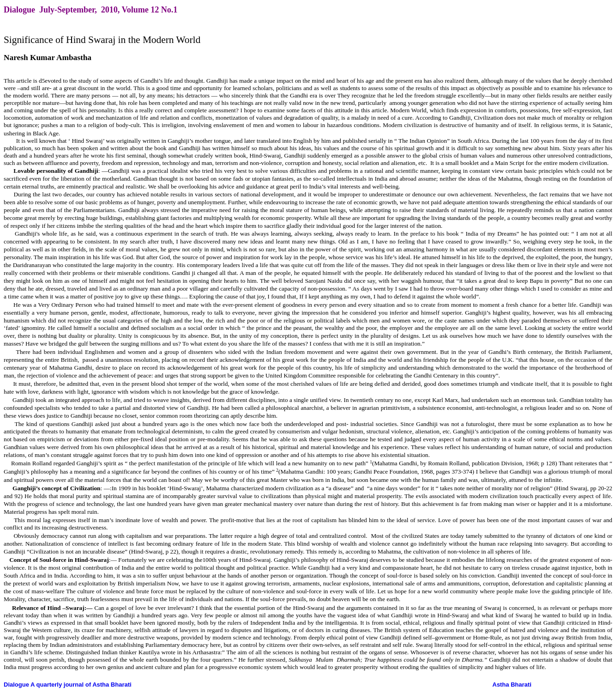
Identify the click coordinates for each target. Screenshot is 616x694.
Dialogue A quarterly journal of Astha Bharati (68, 685)
